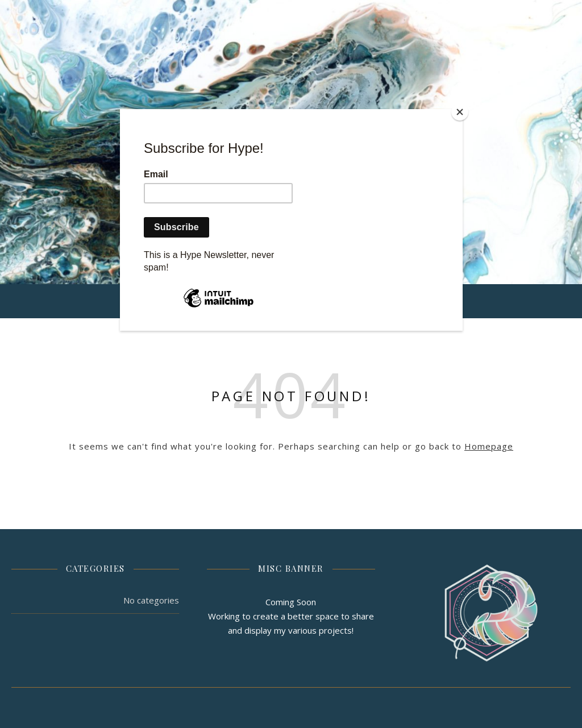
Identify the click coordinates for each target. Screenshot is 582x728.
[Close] (460, 112)
